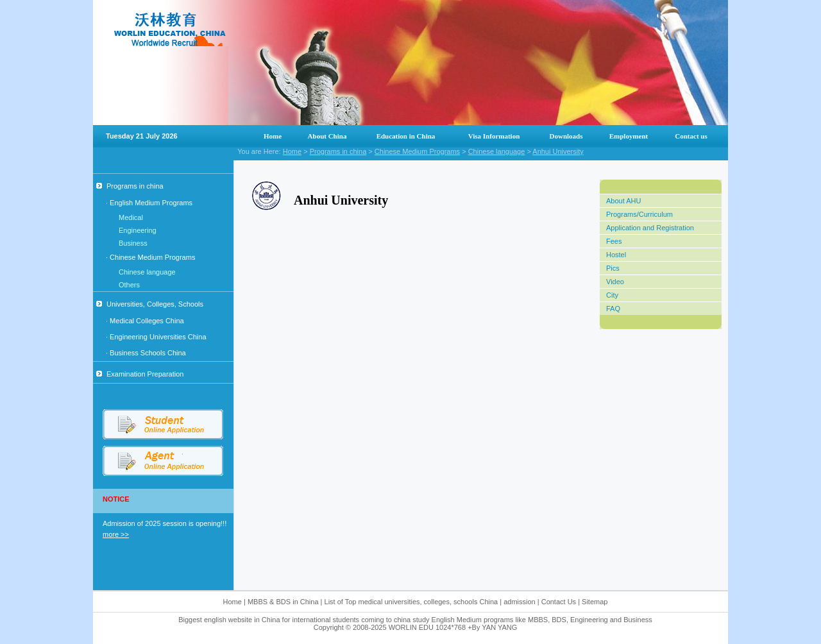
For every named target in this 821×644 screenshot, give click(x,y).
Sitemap (595, 602)
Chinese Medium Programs (417, 151)
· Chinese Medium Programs (150, 257)
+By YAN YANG (492, 627)
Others (129, 285)
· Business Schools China (146, 353)
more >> (116, 534)
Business (133, 243)
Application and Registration (650, 228)
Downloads (566, 136)
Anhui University (558, 151)
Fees (614, 241)
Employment (629, 136)
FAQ (613, 309)
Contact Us (560, 602)
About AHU (623, 201)
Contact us (691, 136)
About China (327, 136)
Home (273, 136)
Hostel (616, 255)
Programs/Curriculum (639, 214)
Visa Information (494, 136)
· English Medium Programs (149, 203)
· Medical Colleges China (145, 321)
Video (615, 282)
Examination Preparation (140, 374)
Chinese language (497, 151)
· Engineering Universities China (156, 337)
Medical (131, 217)
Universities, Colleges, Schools (150, 304)
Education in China (406, 136)
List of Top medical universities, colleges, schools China (411, 602)
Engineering (138, 230)
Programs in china (338, 151)
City (612, 295)
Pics (613, 268)
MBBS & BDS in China (283, 602)
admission (520, 602)
